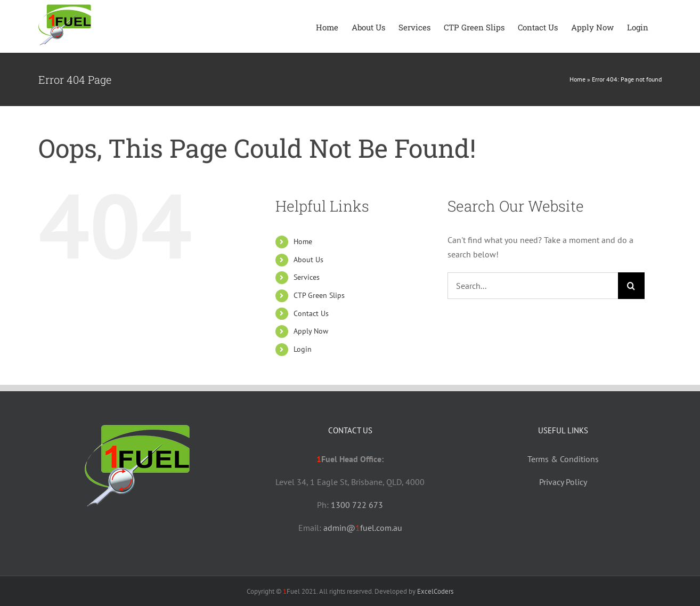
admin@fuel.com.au (363, 528)
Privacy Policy (563, 482)
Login (303, 349)
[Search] (631, 286)
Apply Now (311, 331)
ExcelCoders (435, 591)
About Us (308, 260)
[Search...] (533, 286)
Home (577, 79)
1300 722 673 (357, 505)
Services (307, 277)
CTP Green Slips (319, 295)
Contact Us (311, 313)
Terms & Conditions (563, 459)
